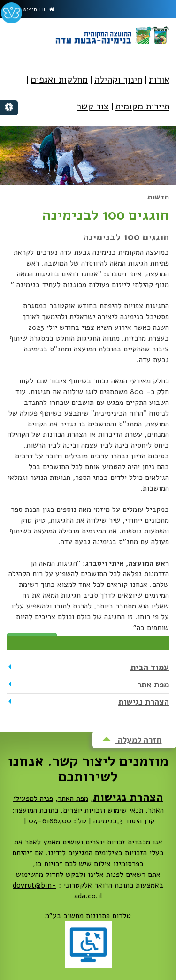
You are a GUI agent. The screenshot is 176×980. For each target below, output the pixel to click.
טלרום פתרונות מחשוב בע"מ (88, 916)
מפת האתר (73, 798)
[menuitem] (159, 87)
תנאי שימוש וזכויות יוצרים (103, 810)
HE (43, 9)
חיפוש (27, 9)
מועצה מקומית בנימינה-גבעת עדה (112, 32)
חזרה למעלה (132, 740)
